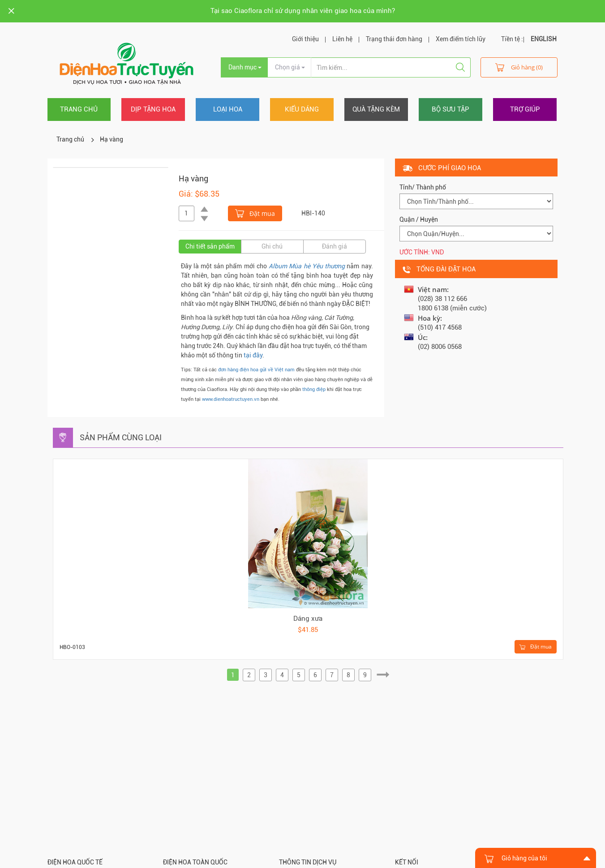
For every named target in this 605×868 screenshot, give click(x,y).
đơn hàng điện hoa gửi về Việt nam (256, 370)
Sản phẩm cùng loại (121, 437)
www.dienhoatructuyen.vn (231, 399)
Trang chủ (79, 109)
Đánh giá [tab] (335, 246)
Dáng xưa (308, 619)
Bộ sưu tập (451, 109)
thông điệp (314, 389)
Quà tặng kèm (376, 109)
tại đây (253, 355)
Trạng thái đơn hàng (394, 39)
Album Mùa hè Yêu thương (307, 266)
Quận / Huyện (419, 219)
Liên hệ (342, 39)
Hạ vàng (112, 139)
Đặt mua (255, 213)
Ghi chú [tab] (272, 246)
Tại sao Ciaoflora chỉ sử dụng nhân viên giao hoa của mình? (303, 11)
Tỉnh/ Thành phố (423, 187)
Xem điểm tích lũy (461, 39)
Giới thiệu (305, 39)
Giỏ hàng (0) (519, 67)
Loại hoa (228, 109)
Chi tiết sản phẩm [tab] (210, 246)
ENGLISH (544, 39)
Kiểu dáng (302, 109)
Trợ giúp (525, 109)
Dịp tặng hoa (153, 109)
